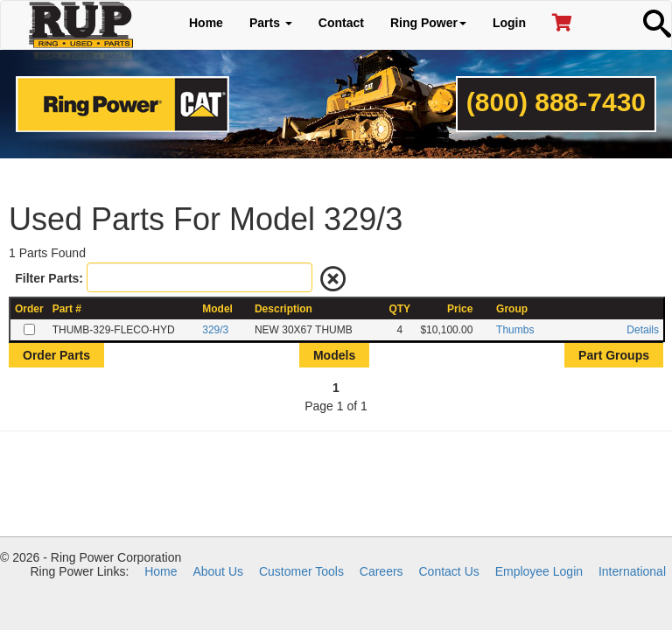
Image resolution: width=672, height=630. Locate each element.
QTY (399, 309)
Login (509, 23)
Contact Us (449, 571)
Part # (67, 309)
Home (206, 23)
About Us (218, 571)
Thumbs (515, 330)
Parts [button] (271, 23)
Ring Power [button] (428, 23)
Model (217, 309)
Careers (381, 571)
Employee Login (539, 571)
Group (512, 309)
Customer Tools (301, 571)
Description (283, 309)
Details (643, 330)
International (632, 571)
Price (460, 309)
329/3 (215, 330)
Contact (341, 23)
